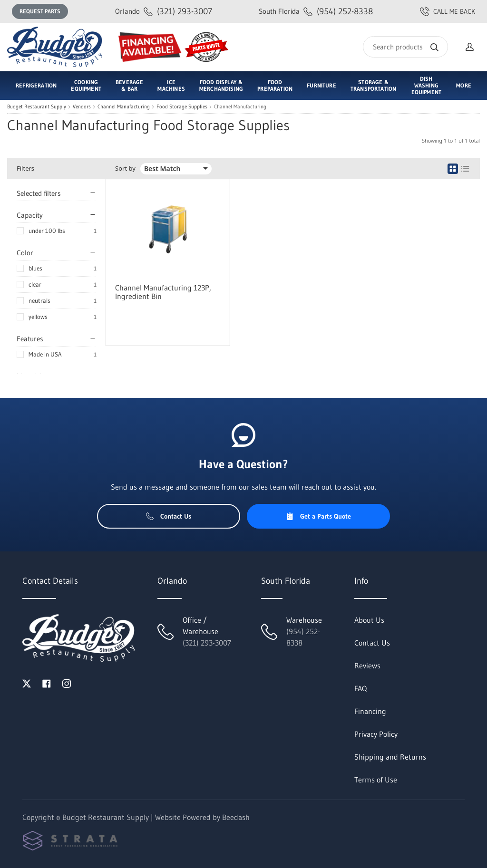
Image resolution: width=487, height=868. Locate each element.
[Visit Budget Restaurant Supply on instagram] (67, 683)
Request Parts (40, 11)
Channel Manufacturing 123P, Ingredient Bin (163, 292)
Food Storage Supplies (182, 107)
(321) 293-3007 (164, 11)
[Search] (405, 47)
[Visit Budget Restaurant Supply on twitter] (27, 683)
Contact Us (169, 516)
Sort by (125, 169)
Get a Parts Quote (318, 516)
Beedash (236, 817)
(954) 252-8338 (316, 11)
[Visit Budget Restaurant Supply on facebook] (47, 683)
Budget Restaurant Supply (37, 107)
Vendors (82, 107)
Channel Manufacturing (124, 107)
